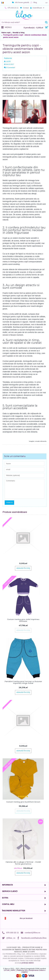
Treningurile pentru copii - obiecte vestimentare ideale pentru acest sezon (25, 36)
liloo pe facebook (26, 918)
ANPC (13, 970)
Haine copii (6, 33)
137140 (7, 970)
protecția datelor (28, 963)
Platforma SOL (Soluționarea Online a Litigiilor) (31, 971)
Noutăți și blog (19, 33)
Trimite (9, 503)
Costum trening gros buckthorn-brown (23, 802)
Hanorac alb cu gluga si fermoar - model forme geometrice (23, 863)
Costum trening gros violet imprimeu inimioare (23, 620)
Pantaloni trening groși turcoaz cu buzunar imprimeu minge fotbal (23, 682)
